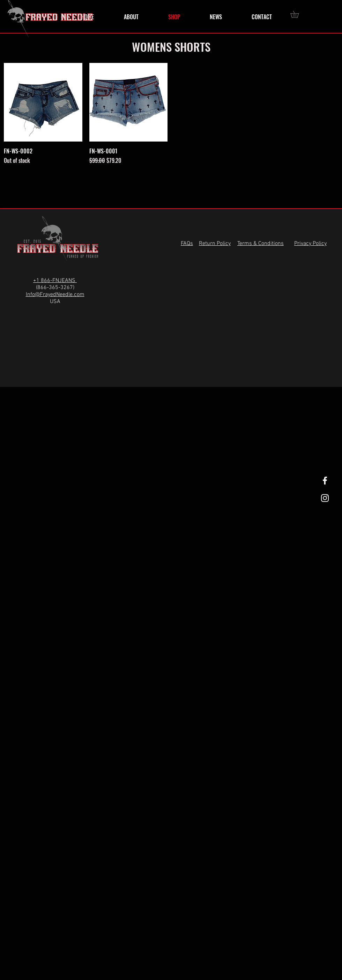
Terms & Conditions (261, 244)
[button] (298, 14)
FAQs (187, 244)
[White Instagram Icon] (325, 498)
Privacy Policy (310, 244)
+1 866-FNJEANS (55, 281)
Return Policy (215, 244)
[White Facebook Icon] (325, 481)
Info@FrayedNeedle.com (55, 295)
